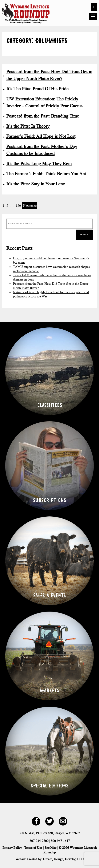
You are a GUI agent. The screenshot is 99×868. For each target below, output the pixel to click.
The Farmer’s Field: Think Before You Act (46, 174)
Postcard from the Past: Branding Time (43, 116)
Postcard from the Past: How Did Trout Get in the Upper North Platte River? (51, 286)
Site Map (50, 848)
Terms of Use (33, 848)
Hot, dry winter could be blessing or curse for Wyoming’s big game (51, 260)
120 (18, 206)
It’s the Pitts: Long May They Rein (39, 164)
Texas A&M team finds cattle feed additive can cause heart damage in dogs (52, 277)
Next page (30, 206)
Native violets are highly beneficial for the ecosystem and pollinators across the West (51, 294)
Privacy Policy (12, 848)
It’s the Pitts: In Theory (28, 126)
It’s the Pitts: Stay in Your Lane (36, 184)
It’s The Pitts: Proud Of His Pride (37, 89)
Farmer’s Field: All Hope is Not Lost (41, 136)
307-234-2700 (39, 841)
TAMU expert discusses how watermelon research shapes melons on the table (51, 269)
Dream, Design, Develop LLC (63, 859)
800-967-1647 (60, 841)
